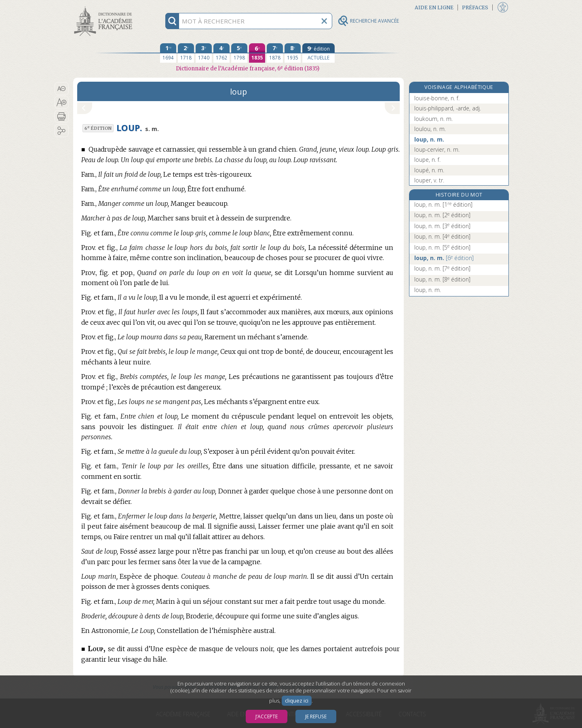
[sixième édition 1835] (257, 53)
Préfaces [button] (475, 7)
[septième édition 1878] (275, 53)
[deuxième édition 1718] (186, 53)
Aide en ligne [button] (434, 7)
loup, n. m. (429, 139)
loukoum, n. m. (433, 119)
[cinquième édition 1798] (239, 53)
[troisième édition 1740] (204, 53)
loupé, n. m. (429, 170)
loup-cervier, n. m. (437, 149)
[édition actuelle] (318, 53)
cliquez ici (297, 701)
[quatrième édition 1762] (221, 53)
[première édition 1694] (168, 53)
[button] (62, 89)
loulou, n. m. (430, 129)
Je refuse (316, 716)
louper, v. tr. (429, 180)
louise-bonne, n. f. (437, 98)
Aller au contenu (105, 7)
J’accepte (267, 716)
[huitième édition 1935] (293, 53)
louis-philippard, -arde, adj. (448, 108)
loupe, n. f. (427, 160)
